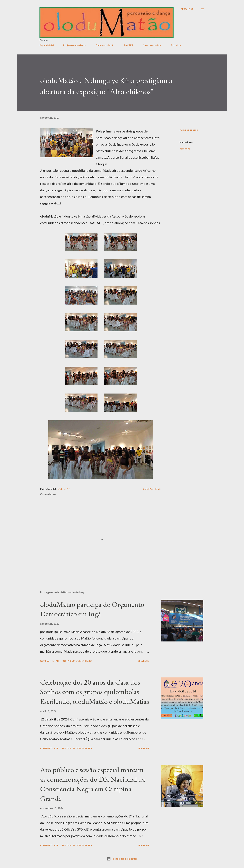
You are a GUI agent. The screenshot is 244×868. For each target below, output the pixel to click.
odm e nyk (185, 149)
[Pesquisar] (187, 9)
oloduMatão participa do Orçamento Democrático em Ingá (92, 609)
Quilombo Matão (105, 45)
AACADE (129, 45)
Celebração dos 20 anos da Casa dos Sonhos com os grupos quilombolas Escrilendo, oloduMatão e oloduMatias (95, 692)
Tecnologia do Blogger (122, 859)
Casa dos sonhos (152, 45)
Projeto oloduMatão (75, 45)
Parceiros (176, 45)
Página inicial (47, 45)
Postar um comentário (77, 661)
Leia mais (143, 661)
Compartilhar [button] (189, 130)
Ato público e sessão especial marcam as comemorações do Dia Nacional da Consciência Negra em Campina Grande (93, 784)
